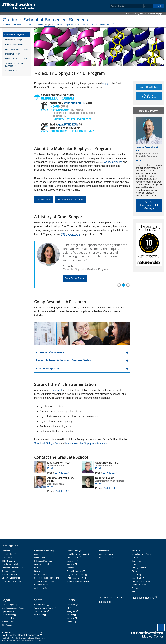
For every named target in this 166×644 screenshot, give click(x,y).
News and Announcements (17, 49)
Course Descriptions (14, 44)
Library (37, 571)
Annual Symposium (48, 368)
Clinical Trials (7, 554)
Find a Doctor (72, 558)
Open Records (8, 611)
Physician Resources (76, 575)
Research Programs (10, 575)
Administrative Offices (141, 554)
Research (6, 551)
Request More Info (104, 25)
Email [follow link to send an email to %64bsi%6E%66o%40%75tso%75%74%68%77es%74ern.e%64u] (98, 484)
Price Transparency (75, 578)
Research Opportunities (66, 25)
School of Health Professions (47, 578)
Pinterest (70, 618)
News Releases (106, 554)
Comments (137, 561)
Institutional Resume (143, 598)
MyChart (70, 568)
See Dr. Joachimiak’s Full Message (149, 205)
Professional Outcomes (71, 200)
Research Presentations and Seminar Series (63, 360)
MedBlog (70, 564)
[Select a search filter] (148, 6)
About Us (7, 25)
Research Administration (12, 568)
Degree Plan (44, 200)
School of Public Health (44, 581)
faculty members (113, 162)
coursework (56, 390)
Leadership (137, 575)
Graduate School (41, 564)
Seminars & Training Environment (14, 65)
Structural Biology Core (47, 443)
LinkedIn (70, 622)
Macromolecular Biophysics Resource (86, 443)
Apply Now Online (149, 87)
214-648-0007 (110, 488)
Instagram (71, 611)
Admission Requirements (149, 96)
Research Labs (8, 571)
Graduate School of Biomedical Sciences (45, 20)
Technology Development (13, 581)
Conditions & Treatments (77, 554)
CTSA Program (8, 561)
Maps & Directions (140, 578)
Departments (40, 558)
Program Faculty (12, 54)
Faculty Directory (139, 568)
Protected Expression (11, 622)
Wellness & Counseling (44, 588)
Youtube (70, 615)
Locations (71, 561)
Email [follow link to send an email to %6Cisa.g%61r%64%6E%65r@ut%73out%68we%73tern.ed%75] (50, 468)
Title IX (135, 591)
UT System (39, 615)
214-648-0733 (110, 473)
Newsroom (104, 551)
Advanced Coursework (50, 352)
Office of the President (141, 581)
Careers (135, 558)
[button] (119, 285)
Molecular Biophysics (156, 14)
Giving (135, 571)
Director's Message (13, 40)
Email (138, 161)
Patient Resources (75, 571)
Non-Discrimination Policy (13, 608)
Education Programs (43, 561)
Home (129, 14)
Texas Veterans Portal (44, 608)
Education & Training (44, 551)
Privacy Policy (8, 618)
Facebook (71, 605)
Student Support (41, 585)
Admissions (18, 25)
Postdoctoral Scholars (11, 564)
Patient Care (72, 551)
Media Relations (106, 558)
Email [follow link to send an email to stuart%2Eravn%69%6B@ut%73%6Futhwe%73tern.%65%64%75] (98, 468)
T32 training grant (71, 234)
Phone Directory (139, 585)
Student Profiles (12, 71)
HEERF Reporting (9, 605)
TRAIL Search (40, 611)
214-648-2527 (62, 491)
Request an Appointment (77, 581)
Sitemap (135, 588)
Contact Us (137, 564)
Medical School (41, 575)
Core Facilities (8, 558)
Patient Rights (8, 615)
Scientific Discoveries (11, 578)
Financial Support (86, 25)
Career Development (34, 25)
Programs (139, 14)
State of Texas (40, 605)
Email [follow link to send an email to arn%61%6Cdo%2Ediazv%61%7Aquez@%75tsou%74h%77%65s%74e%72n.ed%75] (50, 487)
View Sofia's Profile (75, 278)
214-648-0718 (62, 473)
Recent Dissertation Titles (16, 59)
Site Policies (7, 625)
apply (105, 83)
